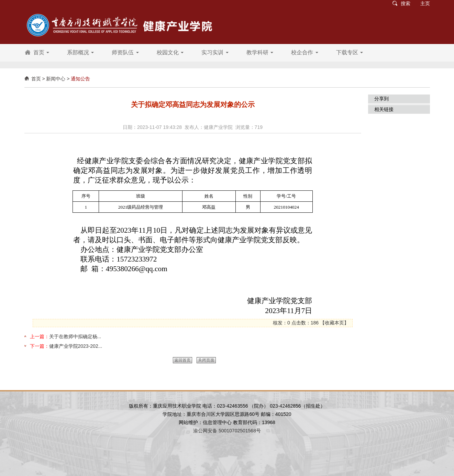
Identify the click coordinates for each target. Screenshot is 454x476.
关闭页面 (206, 360)
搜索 (406, 3)
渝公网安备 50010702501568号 (227, 431)
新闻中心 (56, 79)
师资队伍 (125, 52)
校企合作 (304, 52)
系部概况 (80, 52)
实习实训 (215, 52)
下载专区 (350, 52)
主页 (425, 3)
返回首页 (182, 360)
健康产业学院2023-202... (76, 346)
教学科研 (260, 52)
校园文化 (170, 52)
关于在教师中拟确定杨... (75, 336)
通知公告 (80, 79)
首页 (41, 52)
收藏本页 (334, 323)
